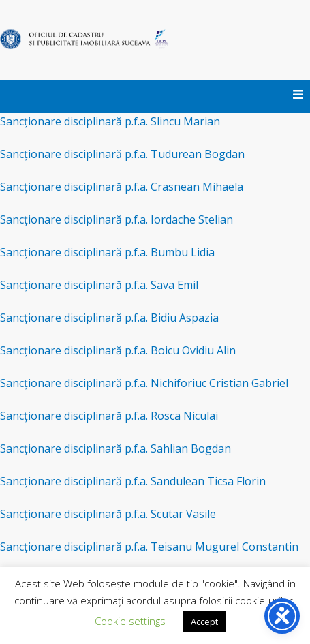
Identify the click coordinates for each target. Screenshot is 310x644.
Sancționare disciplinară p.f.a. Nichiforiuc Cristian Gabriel (144, 383)
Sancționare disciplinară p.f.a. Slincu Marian (110, 121)
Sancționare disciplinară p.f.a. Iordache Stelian (117, 219)
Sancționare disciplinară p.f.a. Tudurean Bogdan (122, 154)
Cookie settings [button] (130, 621)
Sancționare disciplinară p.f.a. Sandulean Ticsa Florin (133, 481)
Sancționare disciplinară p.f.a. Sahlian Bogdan (115, 448)
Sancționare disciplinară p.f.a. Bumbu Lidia (107, 252)
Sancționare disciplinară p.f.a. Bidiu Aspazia (109, 318)
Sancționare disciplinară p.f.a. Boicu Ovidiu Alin (118, 350)
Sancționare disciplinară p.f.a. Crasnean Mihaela (122, 187)
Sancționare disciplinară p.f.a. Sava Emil (99, 285)
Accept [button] (204, 622)
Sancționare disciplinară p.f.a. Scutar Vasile (108, 514)
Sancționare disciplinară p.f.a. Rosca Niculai (109, 416)
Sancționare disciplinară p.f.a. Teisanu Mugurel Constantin (149, 547)
